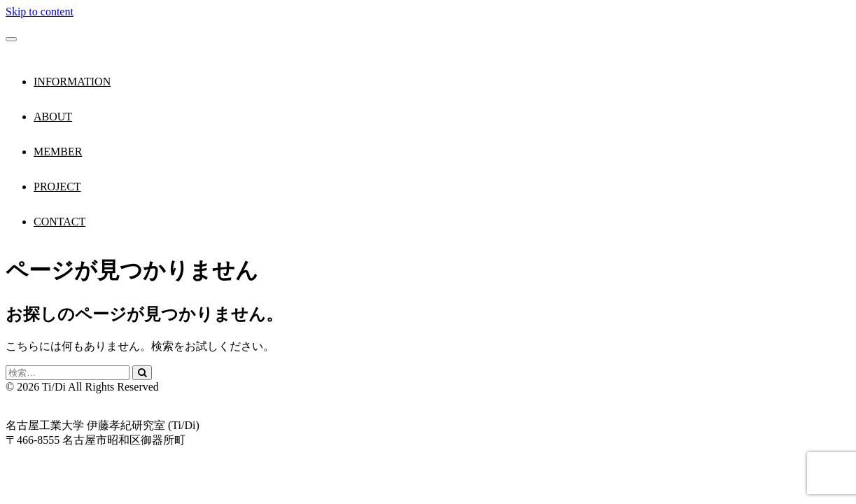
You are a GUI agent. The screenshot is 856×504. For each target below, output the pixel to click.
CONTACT (59, 222)
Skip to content (40, 12)
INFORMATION (72, 82)
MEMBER (58, 152)
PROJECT (57, 187)
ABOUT (53, 117)
